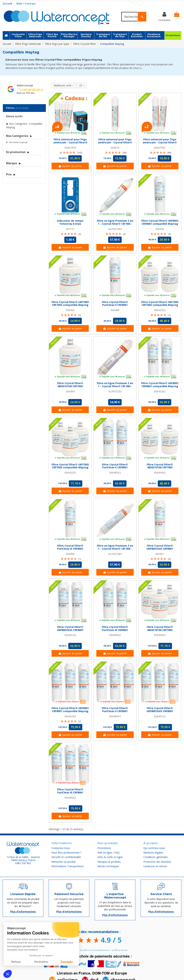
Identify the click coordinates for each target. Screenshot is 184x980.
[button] (8, 974)
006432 (70, 310)
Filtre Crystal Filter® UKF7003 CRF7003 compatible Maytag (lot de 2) (160, 305)
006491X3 (160, 716)
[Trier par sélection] (64, 86)
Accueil (8, 3)
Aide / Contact (26, 3)
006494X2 (160, 473)
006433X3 (70, 716)
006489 (115, 310)
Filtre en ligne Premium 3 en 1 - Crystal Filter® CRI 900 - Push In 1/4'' (115, 224)
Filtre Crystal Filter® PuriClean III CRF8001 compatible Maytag (70, 549)
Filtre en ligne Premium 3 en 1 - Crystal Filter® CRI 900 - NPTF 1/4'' (115, 386)
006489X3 (115, 716)
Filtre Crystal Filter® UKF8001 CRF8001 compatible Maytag (160, 222)
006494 (70, 391)
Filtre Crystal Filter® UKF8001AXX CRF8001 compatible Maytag (160, 549)
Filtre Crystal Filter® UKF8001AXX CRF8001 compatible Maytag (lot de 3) (160, 713)
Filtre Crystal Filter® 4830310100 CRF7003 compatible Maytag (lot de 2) (160, 469)
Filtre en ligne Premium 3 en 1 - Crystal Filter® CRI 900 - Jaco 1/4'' (115, 549)
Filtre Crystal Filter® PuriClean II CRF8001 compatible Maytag (115, 305)
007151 (70, 229)
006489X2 (115, 473)
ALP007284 (115, 554)
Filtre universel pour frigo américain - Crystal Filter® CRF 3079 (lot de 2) (160, 142)
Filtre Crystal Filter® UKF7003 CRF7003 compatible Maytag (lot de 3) (70, 468)
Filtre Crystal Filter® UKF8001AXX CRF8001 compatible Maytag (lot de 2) (70, 631)
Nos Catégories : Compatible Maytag (24, 126)
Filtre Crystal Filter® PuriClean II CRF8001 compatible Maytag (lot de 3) (115, 713)
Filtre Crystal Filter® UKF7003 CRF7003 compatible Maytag (70, 304)
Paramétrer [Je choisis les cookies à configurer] (41, 962)
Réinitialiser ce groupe (18, 142)
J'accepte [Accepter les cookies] (67, 962)
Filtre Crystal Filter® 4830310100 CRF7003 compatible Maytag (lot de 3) (160, 631)
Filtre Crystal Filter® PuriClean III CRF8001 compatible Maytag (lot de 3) (70, 794)
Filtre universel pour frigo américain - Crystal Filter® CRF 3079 (115, 142)
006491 (160, 554)
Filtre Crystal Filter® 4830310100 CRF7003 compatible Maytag (70, 386)
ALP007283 (115, 229)
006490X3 (70, 798)
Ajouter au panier (70, 166)
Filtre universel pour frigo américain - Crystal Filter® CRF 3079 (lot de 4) (70, 142)
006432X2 (160, 310)
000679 (115, 148)
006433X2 (160, 391)
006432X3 (70, 473)
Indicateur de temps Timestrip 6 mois (70, 222)
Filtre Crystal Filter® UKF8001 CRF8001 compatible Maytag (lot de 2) (160, 386)
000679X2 (160, 148)
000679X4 (70, 148)
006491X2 (70, 635)
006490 (70, 554)
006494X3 (160, 635)
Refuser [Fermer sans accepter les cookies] (16, 962)
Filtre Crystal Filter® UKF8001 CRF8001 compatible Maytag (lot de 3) (70, 711)
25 (82, 85)
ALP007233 (115, 391)
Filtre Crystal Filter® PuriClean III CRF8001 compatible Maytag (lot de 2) (115, 631)
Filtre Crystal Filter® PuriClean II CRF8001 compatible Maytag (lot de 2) (115, 469)
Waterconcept (25, 85)
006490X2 (115, 635)
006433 (160, 229)
